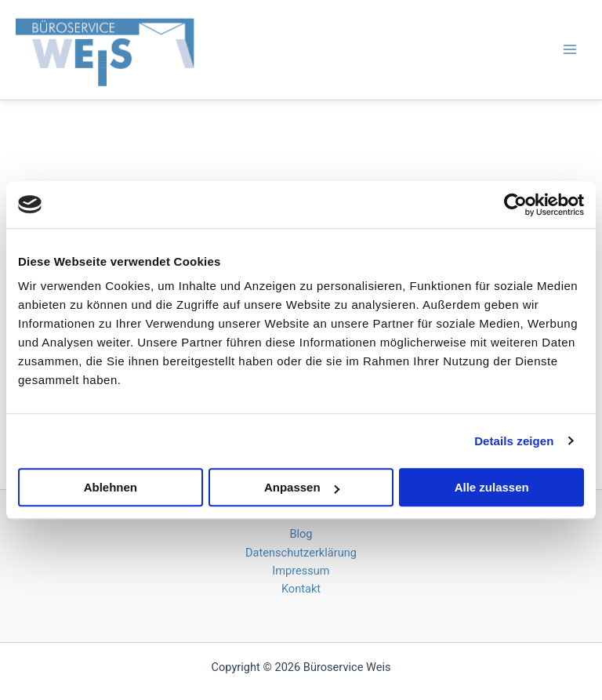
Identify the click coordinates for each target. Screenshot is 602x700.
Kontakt (301, 589)
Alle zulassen (492, 487)
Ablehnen (111, 487)
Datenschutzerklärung (301, 553)
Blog (301, 534)
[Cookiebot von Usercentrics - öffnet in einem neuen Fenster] (515, 205)
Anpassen (302, 487)
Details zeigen (514, 441)
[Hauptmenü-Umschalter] (570, 49)
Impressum (301, 571)
